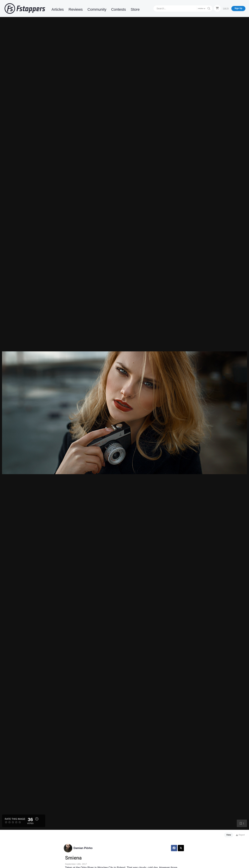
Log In (226, 8)
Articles (58, 9)
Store (135, 9)
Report (240, 835)
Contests (119, 9)
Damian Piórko (83, 848)
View (229, 835)
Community (97, 9)
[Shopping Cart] (217, 8)
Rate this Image (15, 819)
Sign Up (238, 8)
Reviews (76, 9)
